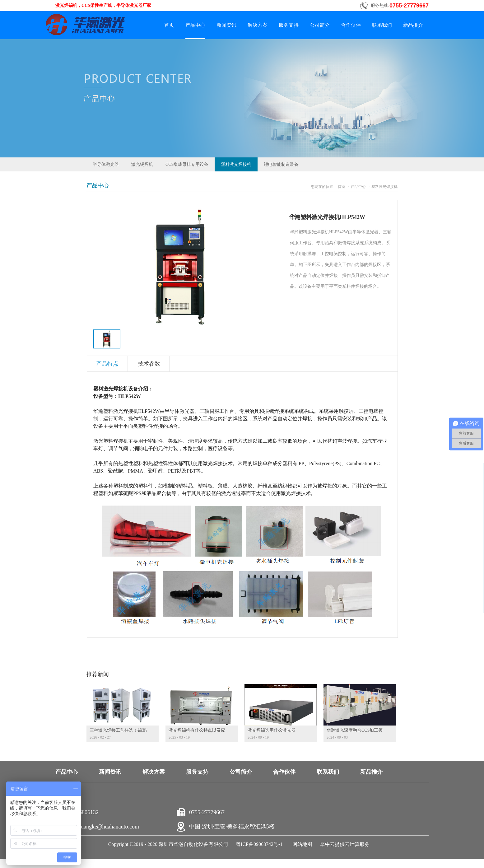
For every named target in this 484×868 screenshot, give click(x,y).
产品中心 (358, 187)
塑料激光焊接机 (384, 187)
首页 (169, 25)
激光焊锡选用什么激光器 (272, 730)
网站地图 (301, 844)
